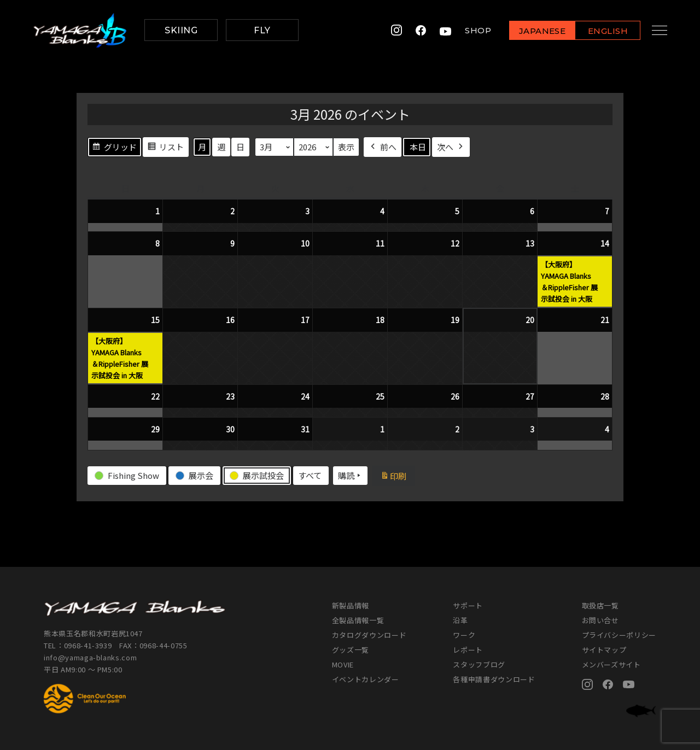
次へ (451, 147)
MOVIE (343, 664)
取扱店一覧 (600, 605)
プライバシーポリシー (619, 635)
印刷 (397, 477)
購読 (350, 476)
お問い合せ (600, 620)
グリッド (114, 148)
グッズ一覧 (351, 650)
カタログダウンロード (369, 635)
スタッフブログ (479, 664)
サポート (468, 605)
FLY (262, 30)
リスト (165, 148)
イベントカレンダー (366, 679)
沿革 (460, 620)
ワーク (464, 635)
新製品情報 (351, 605)
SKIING (181, 30)
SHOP (469, 30)
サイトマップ (604, 650)
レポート (468, 650)
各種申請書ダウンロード (494, 679)
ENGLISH (599, 31)
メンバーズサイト (611, 664)
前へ (383, 147)
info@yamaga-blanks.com (90, 657)
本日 (418, 147)
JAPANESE (533, 31)
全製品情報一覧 (358, 620)
